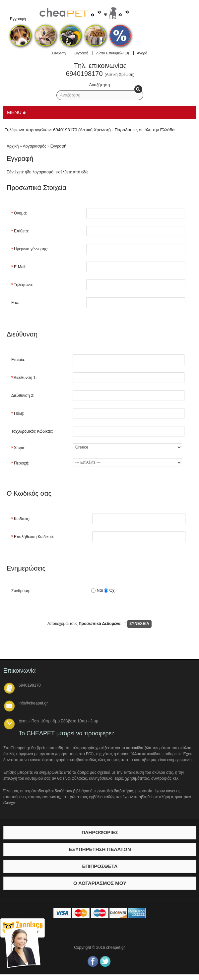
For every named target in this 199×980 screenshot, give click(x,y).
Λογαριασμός (35, 146)
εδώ (85, 172)
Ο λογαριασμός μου (100, 883)
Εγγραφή (81, 53)
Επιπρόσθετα (100, 866)
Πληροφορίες (100, 832)
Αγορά (142, 53)
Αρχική (13, 146)
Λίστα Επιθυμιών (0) (113, 53)
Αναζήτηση (100, 85)
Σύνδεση (59, 53)
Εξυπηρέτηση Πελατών (100, 849)
